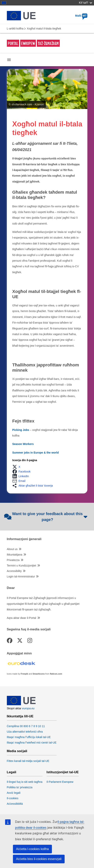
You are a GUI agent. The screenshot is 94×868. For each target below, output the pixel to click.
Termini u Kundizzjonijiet (22, 566)
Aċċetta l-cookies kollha (32, 849)
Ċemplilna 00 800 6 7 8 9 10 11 (26, 726)
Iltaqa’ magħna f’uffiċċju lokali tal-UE (29, 737)
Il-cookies (13, 798)
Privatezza (13, 560)
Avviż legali (14, 793)
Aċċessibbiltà (15, 804)
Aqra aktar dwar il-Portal (22, 618)
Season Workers (23, 444)
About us (12, 549)
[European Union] (21, 704)
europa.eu (28, 708)
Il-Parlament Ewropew (60, 782)
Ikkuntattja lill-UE (20, 716)
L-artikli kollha (15, 29)
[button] (18, 467)
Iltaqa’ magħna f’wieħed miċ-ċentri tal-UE (32, 743)
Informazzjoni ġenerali (24, 539)
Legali (12, 772)
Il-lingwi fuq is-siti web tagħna (25, 782)
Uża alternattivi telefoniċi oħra (25, 732)
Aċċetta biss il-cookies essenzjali (39, 859)
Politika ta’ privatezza (20, 787)
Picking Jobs (21, 430)
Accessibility (14, 571)
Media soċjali (17, 751)
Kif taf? (85, 3)
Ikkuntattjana (15, 555)
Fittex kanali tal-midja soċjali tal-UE (28, 761)
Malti (81, 16)
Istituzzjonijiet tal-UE (63, 772)
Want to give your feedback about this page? (46, 517)
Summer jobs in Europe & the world (36, 453)
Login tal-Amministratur (21, 576)
